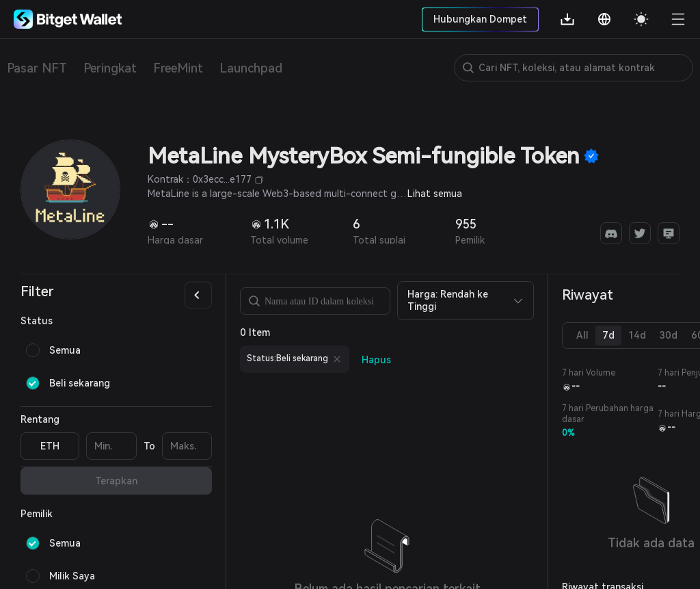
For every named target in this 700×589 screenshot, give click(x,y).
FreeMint (178, 68)
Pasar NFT (37, 68)
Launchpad (251, 68)
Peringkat (110, 68)
